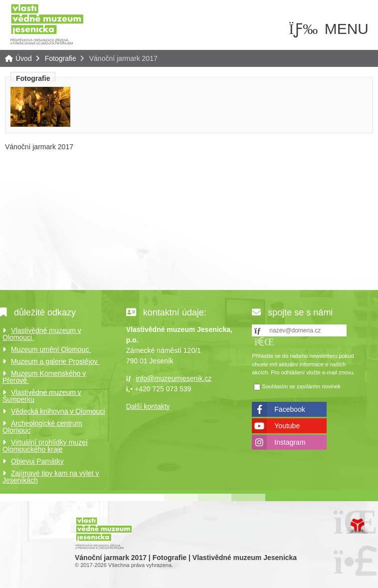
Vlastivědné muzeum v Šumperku (42, 396)
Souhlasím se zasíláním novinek (301, 386)
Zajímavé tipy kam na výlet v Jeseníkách (51, 477)
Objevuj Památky (37, 461)
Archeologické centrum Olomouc (42, 427)
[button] (264, 342)
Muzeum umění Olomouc (51, 349)
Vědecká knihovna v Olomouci (58, 411)
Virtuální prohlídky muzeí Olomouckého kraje (45, 446)
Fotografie (61, 58)
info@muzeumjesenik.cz (174, 378)
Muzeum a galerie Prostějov (55, 361)
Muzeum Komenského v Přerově (44, 377)
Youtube (287, 426)
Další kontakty (148, 406)
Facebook (289, 409)
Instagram (290, 442)
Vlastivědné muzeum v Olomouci (42, 334)
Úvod (47, 24)
